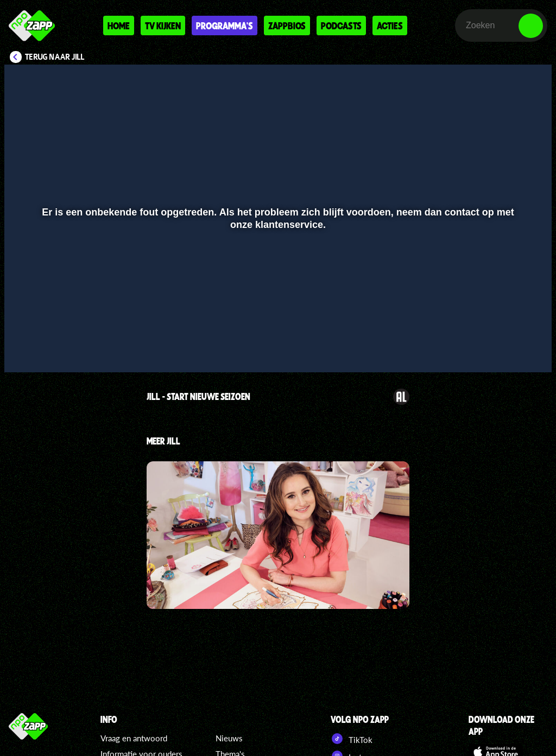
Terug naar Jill (55, 57)
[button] (26, 348)
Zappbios (287, 26)
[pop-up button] (507, 348)
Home (119, 26)
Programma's (225, 26)
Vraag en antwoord (134, 738)
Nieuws (229, 738)
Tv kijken (163, 26)
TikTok (352, 739)
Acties (390, 26)
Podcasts (341, 26)
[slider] (277, 326)
